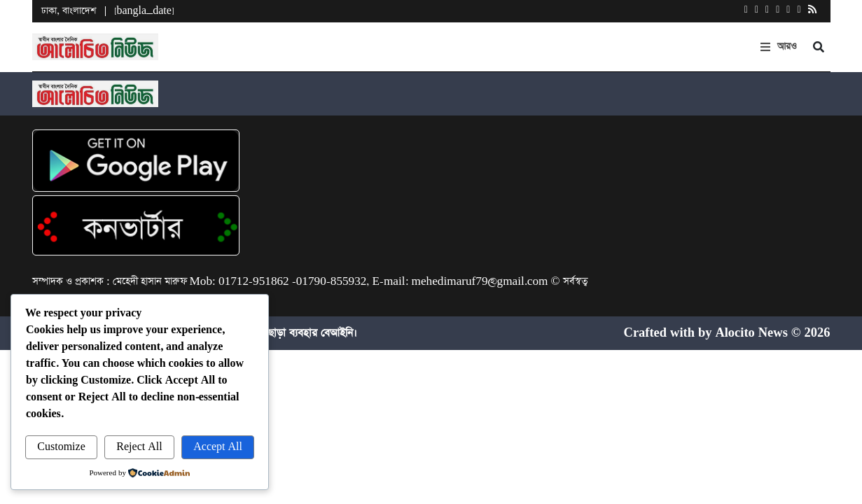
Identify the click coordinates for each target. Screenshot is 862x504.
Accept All (218, 447)
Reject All (139, 447)
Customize (61, 447)
